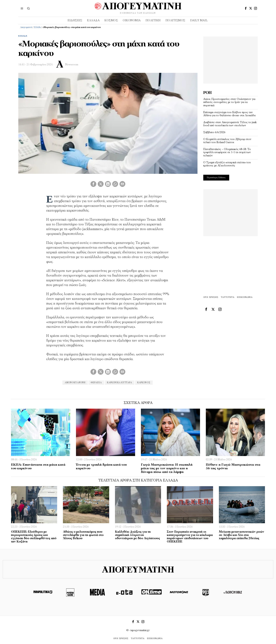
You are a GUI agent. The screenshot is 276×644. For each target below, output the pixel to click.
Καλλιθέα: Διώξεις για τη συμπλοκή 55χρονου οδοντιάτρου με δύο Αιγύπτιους (137, 535)
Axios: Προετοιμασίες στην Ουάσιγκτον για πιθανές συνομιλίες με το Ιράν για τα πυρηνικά (229, 102)
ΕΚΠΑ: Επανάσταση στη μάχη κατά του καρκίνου (38, 467)
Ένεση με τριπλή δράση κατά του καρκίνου (101, 467)
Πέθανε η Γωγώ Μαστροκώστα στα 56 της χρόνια (233, 467)
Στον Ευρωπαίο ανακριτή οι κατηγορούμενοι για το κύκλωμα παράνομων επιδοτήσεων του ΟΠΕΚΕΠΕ (190, 537)
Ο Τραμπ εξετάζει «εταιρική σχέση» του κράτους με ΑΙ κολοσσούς (227, 164)
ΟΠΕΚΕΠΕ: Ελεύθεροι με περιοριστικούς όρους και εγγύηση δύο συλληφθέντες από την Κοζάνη (34, 537)
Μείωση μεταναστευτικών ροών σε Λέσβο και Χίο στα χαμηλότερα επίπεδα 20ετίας (242, 535)
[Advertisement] (230, 59)
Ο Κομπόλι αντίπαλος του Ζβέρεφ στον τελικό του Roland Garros (227, 141)
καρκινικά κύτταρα (120, 383)
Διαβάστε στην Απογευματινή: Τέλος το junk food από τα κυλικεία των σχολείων (230, 124)
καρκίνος (145, 383)
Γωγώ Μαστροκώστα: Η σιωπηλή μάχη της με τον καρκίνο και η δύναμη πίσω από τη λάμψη (167, 468)
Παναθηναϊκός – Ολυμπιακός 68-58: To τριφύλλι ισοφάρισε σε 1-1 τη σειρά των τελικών (227, 152)
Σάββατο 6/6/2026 (214, 132)
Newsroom (72, 65)
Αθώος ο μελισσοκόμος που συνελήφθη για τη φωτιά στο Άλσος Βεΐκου (83, 535)
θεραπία (96, 383)
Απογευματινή (26, 27)
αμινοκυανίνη (74, 383)
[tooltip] (246, 8)
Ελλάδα (37, 27)
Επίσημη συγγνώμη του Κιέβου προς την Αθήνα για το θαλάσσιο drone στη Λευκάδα (229, 114)
